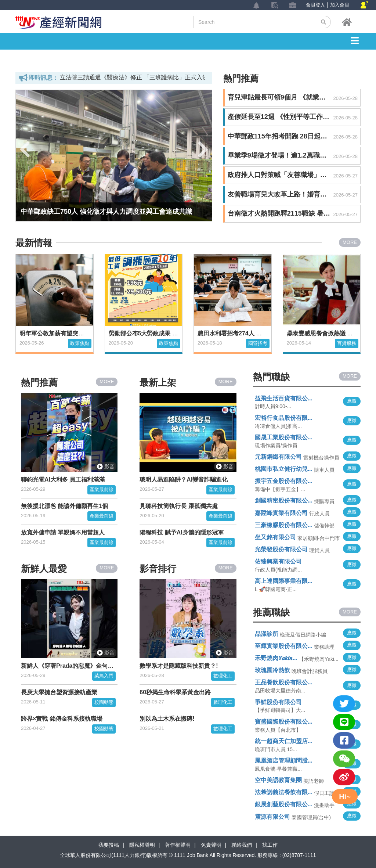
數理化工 (223, 676)
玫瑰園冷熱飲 (272, 670)
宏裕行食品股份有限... (284, 418)
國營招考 (258, 343)
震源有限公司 (272, 817)
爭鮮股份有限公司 (278, 702)
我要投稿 (109, 845)
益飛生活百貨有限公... (284, 398)
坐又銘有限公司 (275, 537)
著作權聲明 (178, 845)
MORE (350, 242)
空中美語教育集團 (278, 780)
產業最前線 (102, 489)
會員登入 (315, 5)
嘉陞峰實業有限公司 (281, 513)
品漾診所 (267, 634)
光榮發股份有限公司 (281, 549)
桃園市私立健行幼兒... (284, 469)
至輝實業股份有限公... (284, 646)
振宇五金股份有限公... (284, 481)
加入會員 (340, 5)
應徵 (352, 401)
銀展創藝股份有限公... (284, 804)
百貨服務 (347, 343)
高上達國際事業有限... (284, 581)
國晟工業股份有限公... (284, 437)
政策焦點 (80, 343)
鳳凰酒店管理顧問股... (284, 761)
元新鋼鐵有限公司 (278, 457)
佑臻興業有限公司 (278, 561)
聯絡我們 (242, 845)
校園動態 (104, 702)
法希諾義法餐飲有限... (284, 792)
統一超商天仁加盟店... (284, 741)
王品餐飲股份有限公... (284, 682)
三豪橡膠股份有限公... (284, 525)
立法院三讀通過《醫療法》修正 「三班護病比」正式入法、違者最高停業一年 (160, 77)
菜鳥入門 (104, 676)
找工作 (270, 845)
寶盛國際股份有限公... (284, 722)
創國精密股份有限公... (284, 500)
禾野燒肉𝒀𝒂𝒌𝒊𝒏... (276, 658)
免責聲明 (211, 845)
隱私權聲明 (142, 845)
